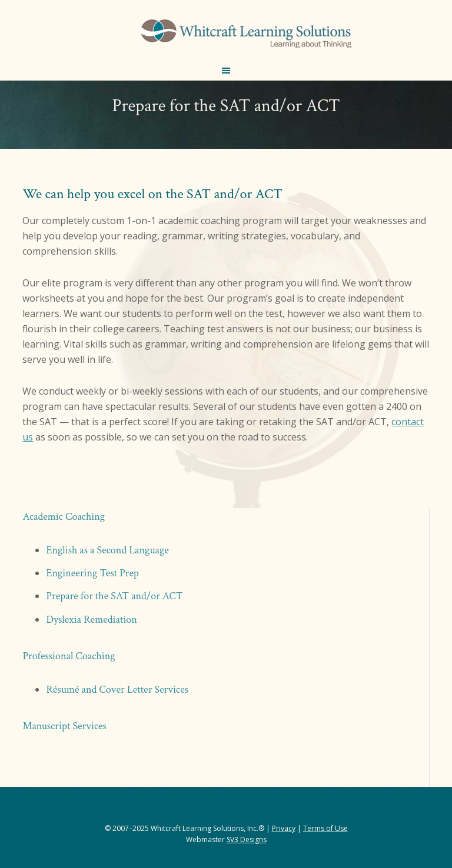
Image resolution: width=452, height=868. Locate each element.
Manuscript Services (64, 726)
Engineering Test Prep (92, 573)
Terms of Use (325, 828)
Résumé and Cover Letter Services (117, 690)
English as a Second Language (107, 550)
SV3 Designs (247, 839)
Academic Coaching (64, 517)
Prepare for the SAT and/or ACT (114, 596)
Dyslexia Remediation (91, 620)
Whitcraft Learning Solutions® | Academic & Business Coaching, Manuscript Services (245, 35)
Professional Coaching (69, 656)
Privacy (284, 828)
